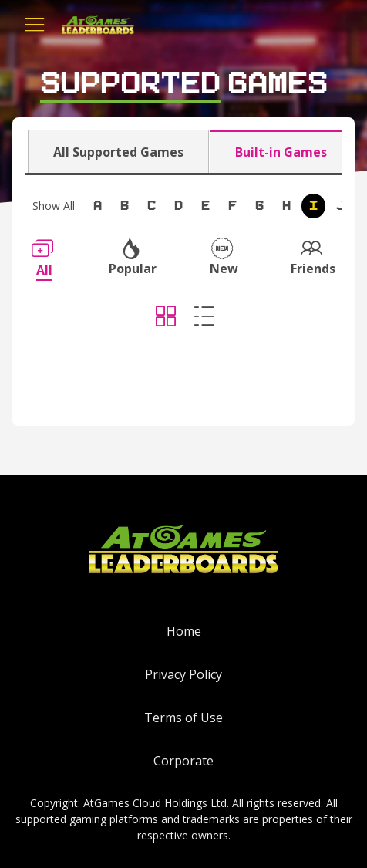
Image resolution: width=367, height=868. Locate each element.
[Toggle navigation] (35, 25)
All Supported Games (118, 152)
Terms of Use (183, 718)
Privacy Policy (183, 674)
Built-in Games (281, 152)
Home (184, 631)
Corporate (183, 761)
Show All (54, 206)
